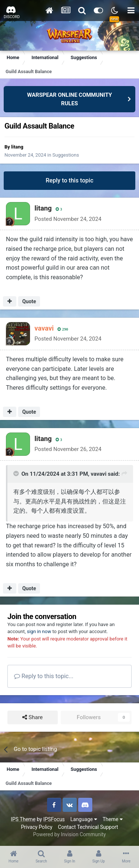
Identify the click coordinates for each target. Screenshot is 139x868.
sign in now (39, 631)
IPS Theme (23, 819)
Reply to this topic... (44, 676)
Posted (68, 219)
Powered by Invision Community (69, 834)
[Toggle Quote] (17, 474)
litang (17, 147)
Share (32, 717)
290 (63, 329)
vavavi (99, 474)
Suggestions (66, 155)
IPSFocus (54, 819)
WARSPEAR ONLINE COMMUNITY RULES (69, 99)
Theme (113, 819)
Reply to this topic (69, 180)
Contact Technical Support (88, 827)
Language (84, 819)
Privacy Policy (37, 827)
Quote (29, 301)
